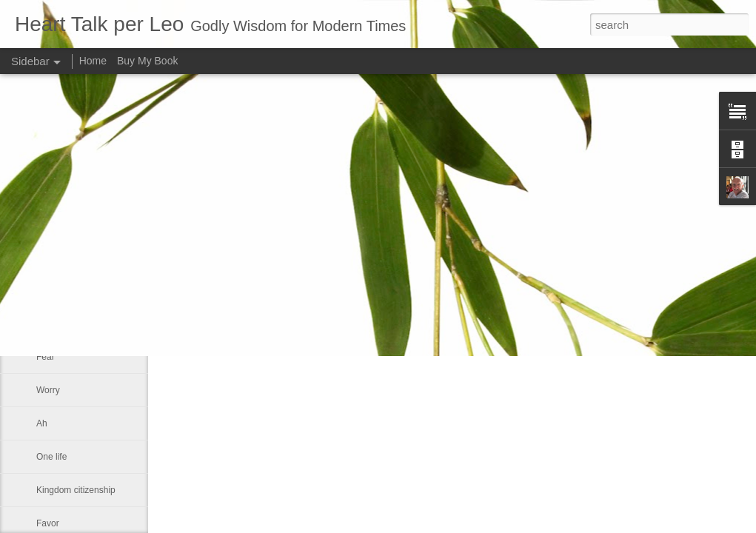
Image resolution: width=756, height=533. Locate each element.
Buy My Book (147, 61)
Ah (42, 423)
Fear (46, 357)
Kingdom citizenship (76, 490)
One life (51, 457)
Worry (48, 390)
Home (93, 61)
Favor (48, 523)
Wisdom (52, 290)
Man (45, 324)
